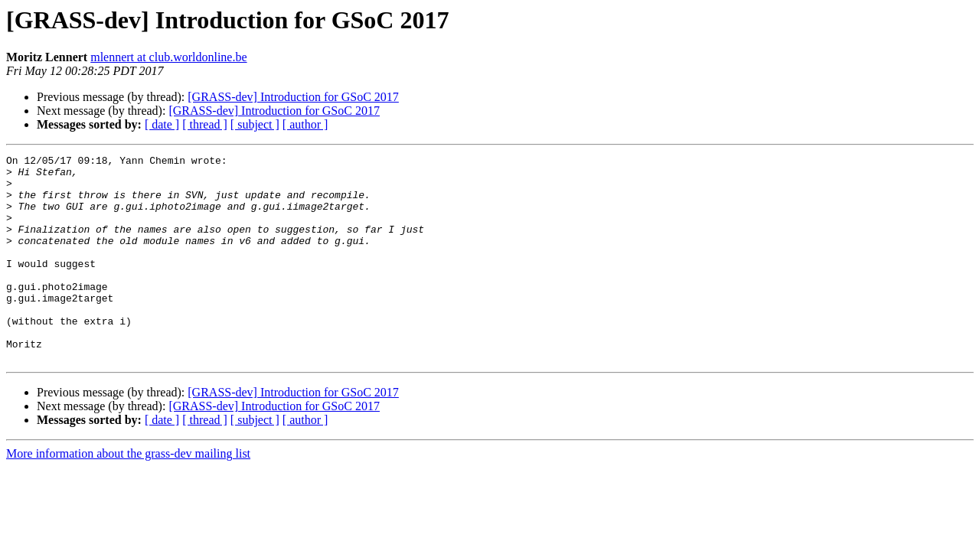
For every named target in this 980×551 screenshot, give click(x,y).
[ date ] (162, 124)
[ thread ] (205, 124)
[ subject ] (255, 124)
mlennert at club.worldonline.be (168, 57)
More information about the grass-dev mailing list (128, 495)
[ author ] (305, 124)
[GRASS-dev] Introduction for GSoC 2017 (293, 97)
